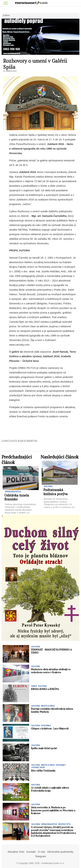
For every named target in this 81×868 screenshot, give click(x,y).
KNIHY (34, 686)
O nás (41, 852)
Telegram (40, 856)
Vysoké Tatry (38, 768)
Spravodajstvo (13, 492)
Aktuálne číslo (16, 852)
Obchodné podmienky (60, 852)
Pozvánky (46, 726)
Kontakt (31, 852)
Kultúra (6, 15)
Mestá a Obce (48, 706)
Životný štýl (64, 824)
